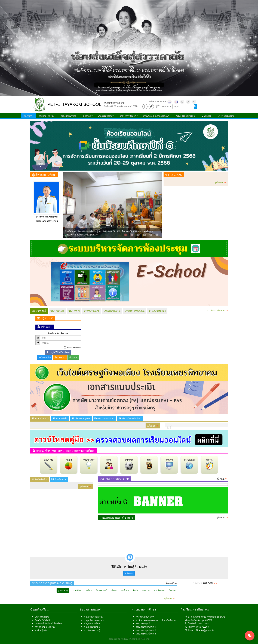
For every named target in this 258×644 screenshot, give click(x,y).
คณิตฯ (69, 464)
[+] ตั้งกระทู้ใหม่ (170, 583)
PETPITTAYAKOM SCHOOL (74, 104)
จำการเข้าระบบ (74, 348)
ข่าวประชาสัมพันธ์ (157, 311)
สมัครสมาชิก (45, 357)
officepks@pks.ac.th (204, 630)
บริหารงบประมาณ (112, 311)
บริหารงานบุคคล (92, 311)
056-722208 (203, 627)
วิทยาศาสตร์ (89, 464)
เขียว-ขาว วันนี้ (39, 311)
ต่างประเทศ (189, 464)
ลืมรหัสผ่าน (60, 357)
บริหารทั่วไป (74, 311)
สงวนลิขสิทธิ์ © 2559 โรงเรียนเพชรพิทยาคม (129, 639)
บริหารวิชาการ (57, 311)
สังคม (109, 464)
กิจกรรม (209, 464)
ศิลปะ (149, 464)
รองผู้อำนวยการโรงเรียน (47, 221)
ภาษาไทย (49, 464)
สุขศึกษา (129, 464)
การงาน (169, 464)
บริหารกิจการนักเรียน (135, 311)
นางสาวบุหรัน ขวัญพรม (47, 217)
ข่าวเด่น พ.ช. (174, 175)
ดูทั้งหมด (220, 182)
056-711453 (204, 623)
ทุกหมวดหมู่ (63, 590)
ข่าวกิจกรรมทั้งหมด (217, 310)
